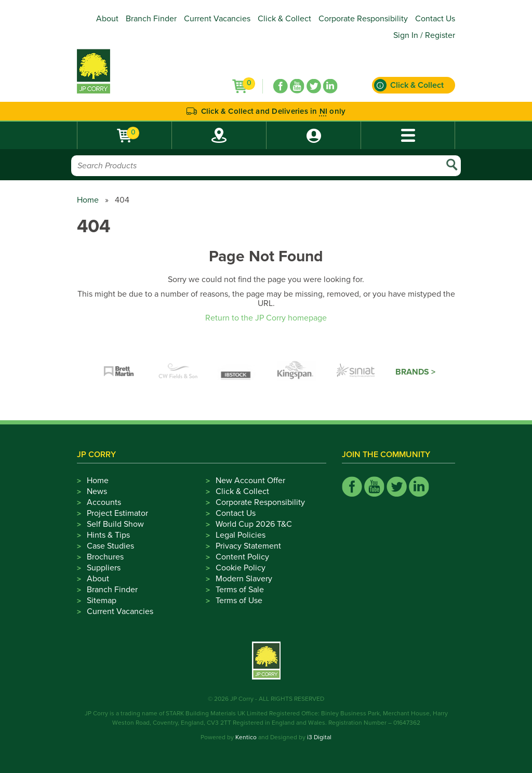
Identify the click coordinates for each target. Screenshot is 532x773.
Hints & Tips (108, 535)
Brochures (105, 557)
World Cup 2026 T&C (254, 524)
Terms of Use (239, 601)
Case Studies (110, 546)
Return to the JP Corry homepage (266, 318)
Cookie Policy (241, 568)
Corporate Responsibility (363, 19)
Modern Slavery (244, 579)
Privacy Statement (248, 546)
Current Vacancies (217, 19)
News (97, 491)
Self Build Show (115, 524)
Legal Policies (241, 535)
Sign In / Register (424, 35)
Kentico (246, 737)
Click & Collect (284, 19)
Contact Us (435, 19)
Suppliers (104, 568)
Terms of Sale (240, 590)
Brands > (415, 372)
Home (88, 200)
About (107, 19)
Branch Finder (151, 19)
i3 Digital (319, 737)
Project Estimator (117, 513)
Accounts (104, 502)
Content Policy (242, 557)
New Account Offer (250, 481)
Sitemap (102, 601)
